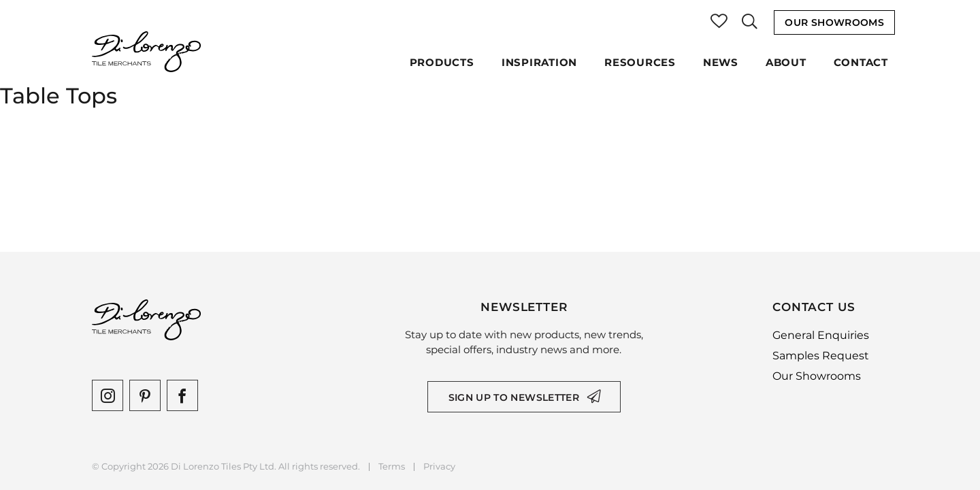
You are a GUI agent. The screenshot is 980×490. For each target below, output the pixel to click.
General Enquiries (821, 335)
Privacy (439, 467)
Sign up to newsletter (514, 397)
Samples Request (821, 356)
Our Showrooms (834, 22)
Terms (392, 467)
